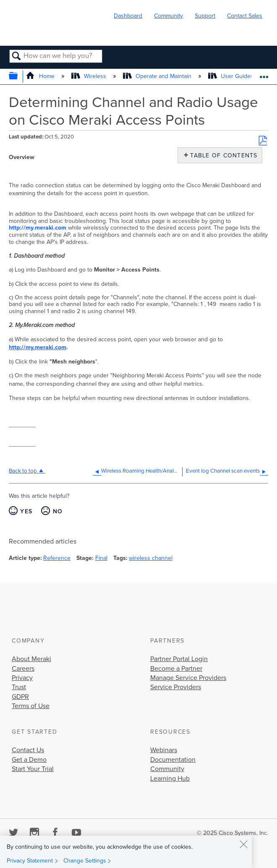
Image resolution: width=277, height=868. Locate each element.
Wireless (90, 76)
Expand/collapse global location (264, 74)
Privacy (22, 678)
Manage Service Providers (188, 678)
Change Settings (85, 861)
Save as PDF (263, 141)
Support (205, 16)
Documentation (173, 760)
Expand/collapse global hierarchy (19, 77)
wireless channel (151, 558)
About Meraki (31, 659)
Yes (26, 511)
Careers (23, 669)
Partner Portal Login (179, 659)
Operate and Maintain (158, 76)
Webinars (164, 750)
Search (17, 57)
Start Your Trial (33, 769)
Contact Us (28, 750)
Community (169, 16)
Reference (57, 558)
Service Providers (176, 687)
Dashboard (128, 16)
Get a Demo (29, 760)
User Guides (232, 76)
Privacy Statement (30, 861)
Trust (19, 687)
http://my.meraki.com (38, 228)
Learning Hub (170, 779)
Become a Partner (176, 669)
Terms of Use (31, 706)
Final (101, 558)
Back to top (23, 471)
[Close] (243, 844)
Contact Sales (245, 16)
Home (41, 76)
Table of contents (222, 156)
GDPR (20, 697)
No (58, 511)
